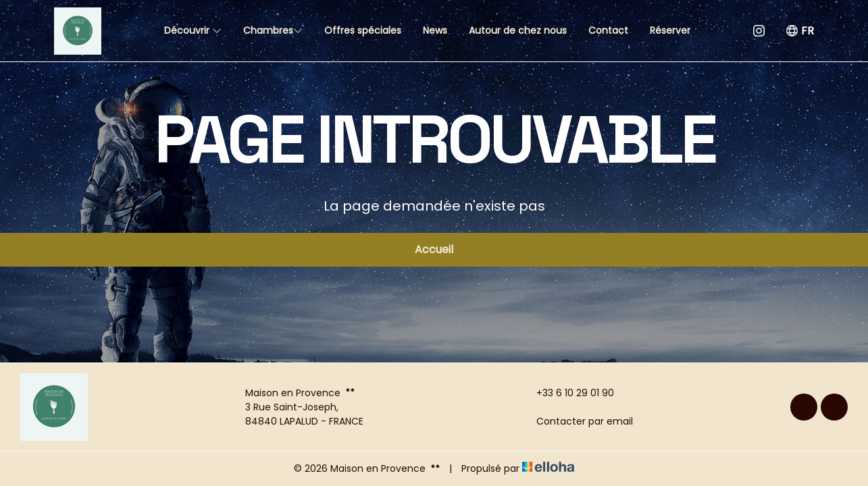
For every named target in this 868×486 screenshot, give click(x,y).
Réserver (670, 30)
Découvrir (193, 30)
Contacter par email (577, 421)
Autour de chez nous (518, 30)
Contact (608, 30)
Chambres (273, 30)
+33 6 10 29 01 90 (567, 393)
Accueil (434, 249)
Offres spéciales (363, 30)
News (435, 30)
